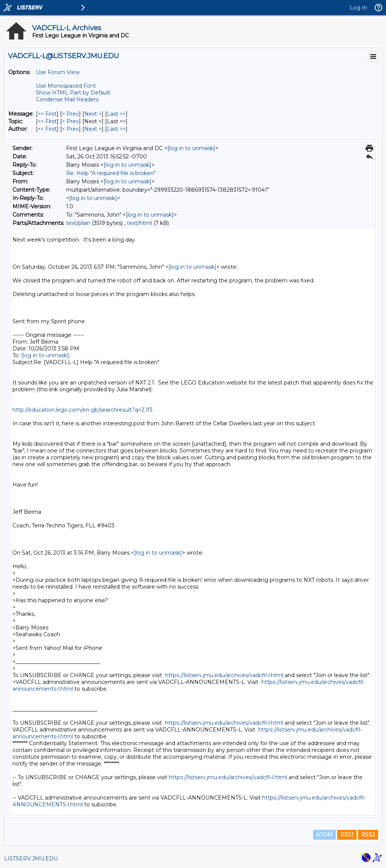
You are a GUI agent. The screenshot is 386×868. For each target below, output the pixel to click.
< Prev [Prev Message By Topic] (70, 121)
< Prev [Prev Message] (70, 114)
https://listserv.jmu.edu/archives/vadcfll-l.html (224, 675)
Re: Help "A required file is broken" (111, 173)
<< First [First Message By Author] (47, 129)
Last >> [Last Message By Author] (116, 129)
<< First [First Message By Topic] (47, 121)
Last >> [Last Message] (116, 114)
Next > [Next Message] (93, 114)
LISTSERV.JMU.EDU (31, 859)
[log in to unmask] (191, 148)
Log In (358, 8)
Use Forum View (58, 72)
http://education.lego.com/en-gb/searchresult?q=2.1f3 (83, 410)
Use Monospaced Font (66, 86)
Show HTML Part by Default (73, 93)
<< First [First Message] (47, 114)
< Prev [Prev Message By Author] (70, 129)
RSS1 (347, 835)
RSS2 (368, 835)
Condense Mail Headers (67, 99)
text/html (139, 223)
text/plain (78, 223)
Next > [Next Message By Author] (93, 129)
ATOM (324, 835)
